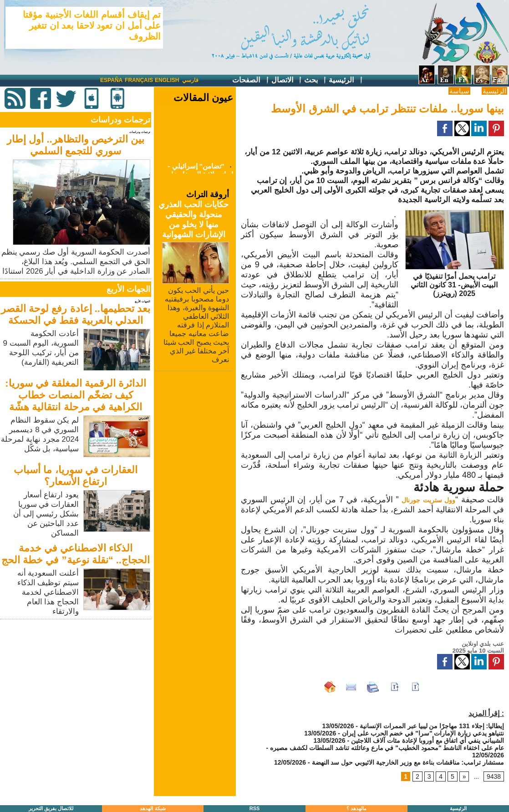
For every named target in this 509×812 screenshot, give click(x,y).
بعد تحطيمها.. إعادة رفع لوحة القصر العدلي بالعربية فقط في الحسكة (76, 314)
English (167, 80)
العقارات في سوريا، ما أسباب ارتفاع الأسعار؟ (75, 476)
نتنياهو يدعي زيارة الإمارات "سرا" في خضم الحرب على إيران (423, 733)
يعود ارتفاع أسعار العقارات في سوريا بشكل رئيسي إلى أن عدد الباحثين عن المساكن (46, 514)
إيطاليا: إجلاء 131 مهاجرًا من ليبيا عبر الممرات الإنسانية (432, 726)
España (111, 80)
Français (139, 80)
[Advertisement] (76, 685)
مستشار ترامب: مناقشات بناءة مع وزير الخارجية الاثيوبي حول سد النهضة (408, 762)
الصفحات (251, 80)
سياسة (459, 91)
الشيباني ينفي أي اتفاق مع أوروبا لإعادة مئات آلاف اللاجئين (428, 741)
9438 (494, 776)
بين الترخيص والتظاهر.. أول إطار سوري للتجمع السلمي (76, 145)
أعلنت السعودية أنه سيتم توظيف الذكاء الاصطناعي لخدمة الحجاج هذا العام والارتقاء (48, 592)
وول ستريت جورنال (428, 500)
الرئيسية (346, 80)
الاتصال (287, 80)
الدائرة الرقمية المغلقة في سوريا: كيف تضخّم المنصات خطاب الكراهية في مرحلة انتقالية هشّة (76, 395)
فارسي (190, 80)
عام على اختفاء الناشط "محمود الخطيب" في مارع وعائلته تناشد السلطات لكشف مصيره (387, 748)
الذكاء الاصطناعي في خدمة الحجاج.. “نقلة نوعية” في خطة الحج (76, 554)
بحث (316, 80)
